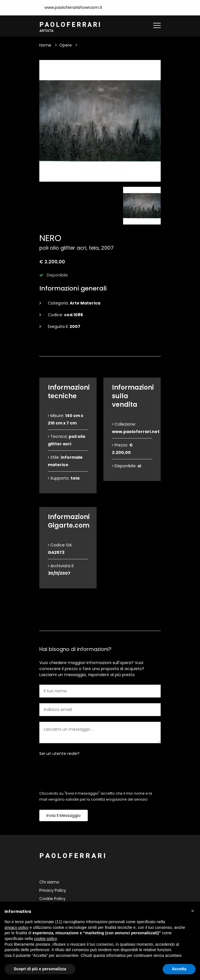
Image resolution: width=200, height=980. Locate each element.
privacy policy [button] (17, 927)
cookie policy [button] (46, 939)
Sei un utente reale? (59, 754)
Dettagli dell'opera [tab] (100, 347)
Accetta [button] (179, 969)
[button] (193, 911)
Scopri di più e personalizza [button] (40, 969)
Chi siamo (49, 882)
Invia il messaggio (64, 816)
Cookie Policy (52, 899)
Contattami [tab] (100, 621)
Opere (66, 45)
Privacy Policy (53, 891)
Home (45, 45)
